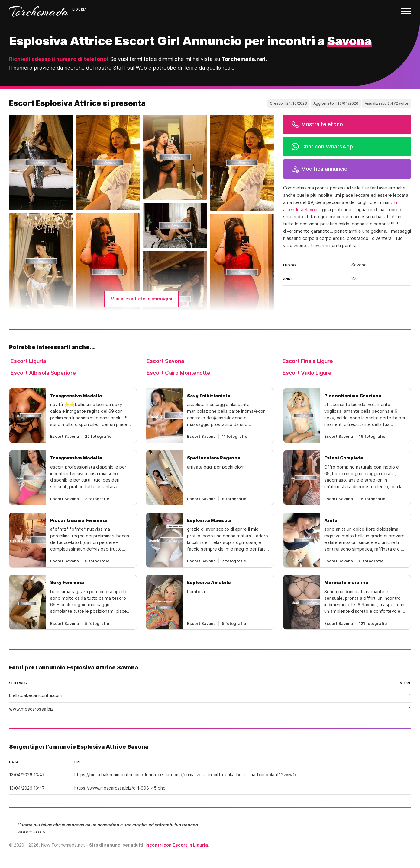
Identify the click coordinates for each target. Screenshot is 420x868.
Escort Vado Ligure (307, 373)
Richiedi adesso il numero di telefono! (59, 59)
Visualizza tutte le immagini (142, 299)
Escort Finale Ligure (308, 361)
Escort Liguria (28, 361)
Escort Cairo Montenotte (178, 373)
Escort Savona (165, 361)
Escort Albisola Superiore (43, 373)
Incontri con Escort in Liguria (177, 845)
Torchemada (39, 11)
